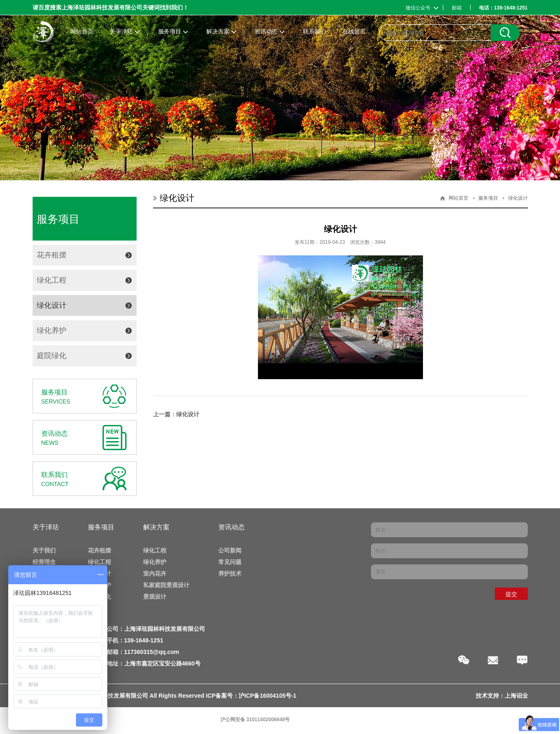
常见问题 (230, 562)
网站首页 (458, 198)
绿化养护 (52, 330)
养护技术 (230, 574)
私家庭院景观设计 (166, 585)
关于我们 (44, 550)
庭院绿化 (52, 356)
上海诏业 (516, 696)
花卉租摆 (52, 255)
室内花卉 (155, 574)
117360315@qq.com (152, 652)
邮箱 (457, 8)
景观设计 (155, 597)
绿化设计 (52, 305)
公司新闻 (230, 550)
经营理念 (44, 562)
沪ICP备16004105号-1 (267, 696)
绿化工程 (52, 280)
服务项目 (488, 198)
